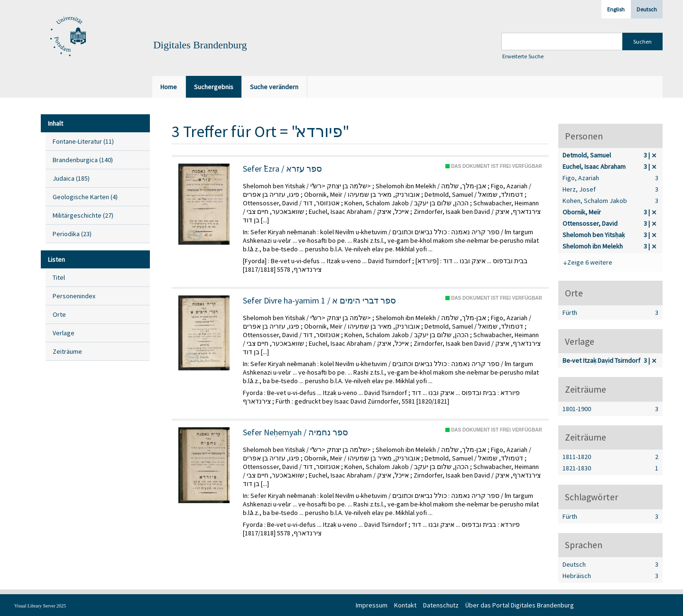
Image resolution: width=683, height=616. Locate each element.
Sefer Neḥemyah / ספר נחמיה (295, 432)
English (616, 9)
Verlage (64, 333)
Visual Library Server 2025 (40, 606)
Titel (59, 277)
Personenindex (74, 296)
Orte (59, 314)
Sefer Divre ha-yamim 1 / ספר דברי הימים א (319, 301)
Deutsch (647, 9)
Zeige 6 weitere (590, 262)
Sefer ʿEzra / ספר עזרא (282, 169)
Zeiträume (67, 351)
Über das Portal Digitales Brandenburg (520, 605)
